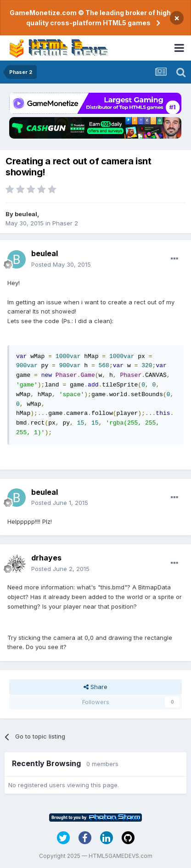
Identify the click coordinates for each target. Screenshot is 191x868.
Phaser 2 (65, 223)
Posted (61, 264)
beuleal (26, 214)
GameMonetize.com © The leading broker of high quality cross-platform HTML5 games (90, 18)
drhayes (46, 558)
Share (95, 687)
